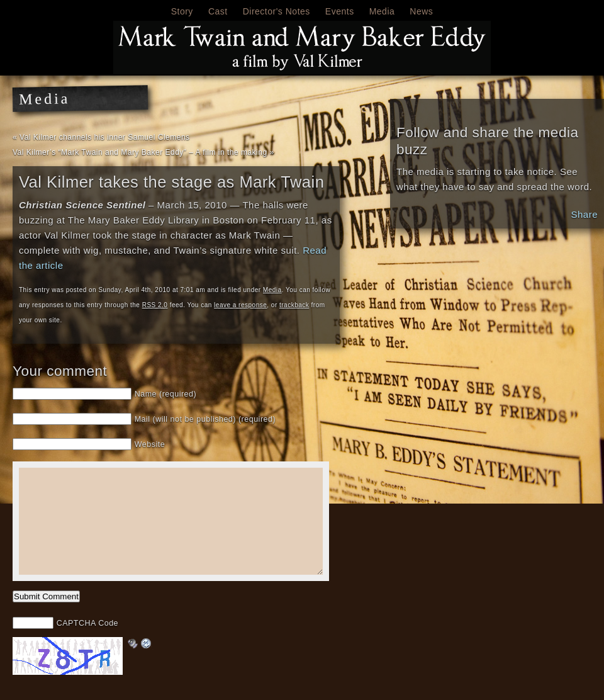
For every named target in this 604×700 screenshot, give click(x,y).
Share (584, 214)
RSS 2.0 (155, 305)
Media (382, 11)
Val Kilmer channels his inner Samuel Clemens (105, 137)
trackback (294, 305)
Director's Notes (277, 11)
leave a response (240, 305)
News (421, 11)
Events (340, 11)
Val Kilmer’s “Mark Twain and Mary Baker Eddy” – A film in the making (140, 152)
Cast (218, 11)
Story (182, 11)
